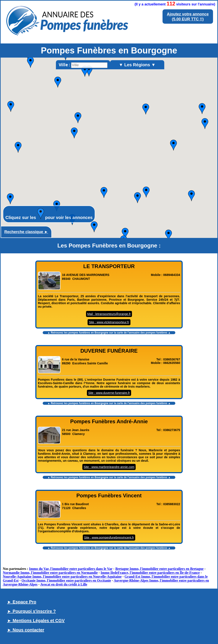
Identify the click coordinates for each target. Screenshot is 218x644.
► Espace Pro (22, 602)
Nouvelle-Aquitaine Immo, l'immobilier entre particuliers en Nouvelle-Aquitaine (62, 577)
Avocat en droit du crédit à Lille (64, 584)
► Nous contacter (26, 630)
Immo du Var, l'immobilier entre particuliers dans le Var (71, 569)
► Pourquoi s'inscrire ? (32, 611)
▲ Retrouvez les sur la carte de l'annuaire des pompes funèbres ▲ (109, 333)
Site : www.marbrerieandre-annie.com (109, 467)
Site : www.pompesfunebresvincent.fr (109, 538)
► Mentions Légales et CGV (36, 621)
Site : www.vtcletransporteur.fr (109, 322)
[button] (173, 145)
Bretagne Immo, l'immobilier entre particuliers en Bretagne (159, 569)
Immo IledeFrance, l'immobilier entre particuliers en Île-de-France (150, 573)
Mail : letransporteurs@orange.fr (109, 314)
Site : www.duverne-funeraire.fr (109, 393)
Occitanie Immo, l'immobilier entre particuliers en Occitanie (66, 580)
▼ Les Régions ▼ (137, 65)
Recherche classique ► (26, 232)
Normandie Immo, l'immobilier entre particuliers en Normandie (50, 573)
